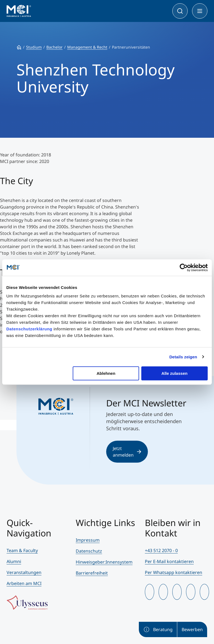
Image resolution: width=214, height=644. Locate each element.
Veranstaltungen (24, 572)
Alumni (14, 561)
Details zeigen (183, 357)
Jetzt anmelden (127, 452)
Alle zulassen (174, 373)
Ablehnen (106, 373)
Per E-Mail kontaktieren (169, 561)
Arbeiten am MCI (24, 583)
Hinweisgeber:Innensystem (104, 562)
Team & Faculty (22, 550)
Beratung (158, 629)
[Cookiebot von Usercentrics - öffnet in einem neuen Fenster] (184, 268)
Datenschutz (89, 551)
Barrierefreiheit (92, 573)
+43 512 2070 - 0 (161, 550)
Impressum (88, 540)
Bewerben (192, 629)
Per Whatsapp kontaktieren (174, 572)
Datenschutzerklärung (29, 329)
